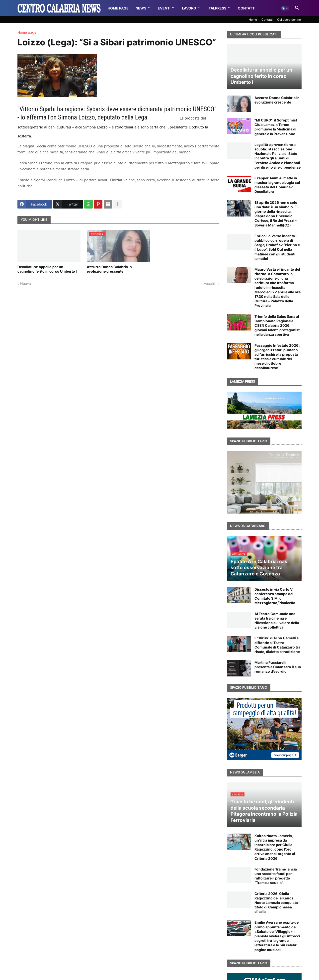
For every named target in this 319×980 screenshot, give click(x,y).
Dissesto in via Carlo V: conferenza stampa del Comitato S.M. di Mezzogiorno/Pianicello (275, 596)
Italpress (217, 8)
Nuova (26, 283)
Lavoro (189, 8)
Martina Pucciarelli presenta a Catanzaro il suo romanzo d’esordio (278, 667)
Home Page (118, 8)
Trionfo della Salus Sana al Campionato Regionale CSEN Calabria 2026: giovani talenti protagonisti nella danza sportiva (278, 326)
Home (253, 20)
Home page (27, 32)
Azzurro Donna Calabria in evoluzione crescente (109, 269)
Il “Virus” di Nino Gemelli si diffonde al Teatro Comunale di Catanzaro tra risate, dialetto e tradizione (277, 645)
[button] (285, 8)
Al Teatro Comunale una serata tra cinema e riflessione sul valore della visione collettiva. (277, 621)
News (141, 8)
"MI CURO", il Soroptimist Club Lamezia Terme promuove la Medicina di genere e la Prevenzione (276, 127)
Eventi (164, 8)
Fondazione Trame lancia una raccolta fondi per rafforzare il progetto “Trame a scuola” (276, 876)
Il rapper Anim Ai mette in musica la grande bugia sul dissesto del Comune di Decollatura (277, 185)
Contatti (247, 8)
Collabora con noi (289, 20)
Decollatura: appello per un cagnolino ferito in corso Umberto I (47, 269)
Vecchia (210, 283)
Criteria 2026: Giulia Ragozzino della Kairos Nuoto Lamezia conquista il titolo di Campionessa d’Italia (278, 903)
